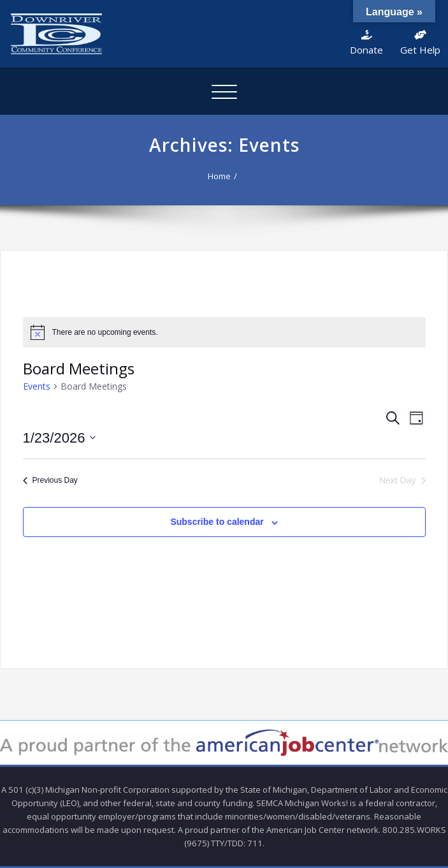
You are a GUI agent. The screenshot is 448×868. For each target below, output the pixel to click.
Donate (366, 43)
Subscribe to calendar (217, 522)
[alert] (224, 332)
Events (37, 386)
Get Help (420, 43)
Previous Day (50, 480)
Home (219, 176)
